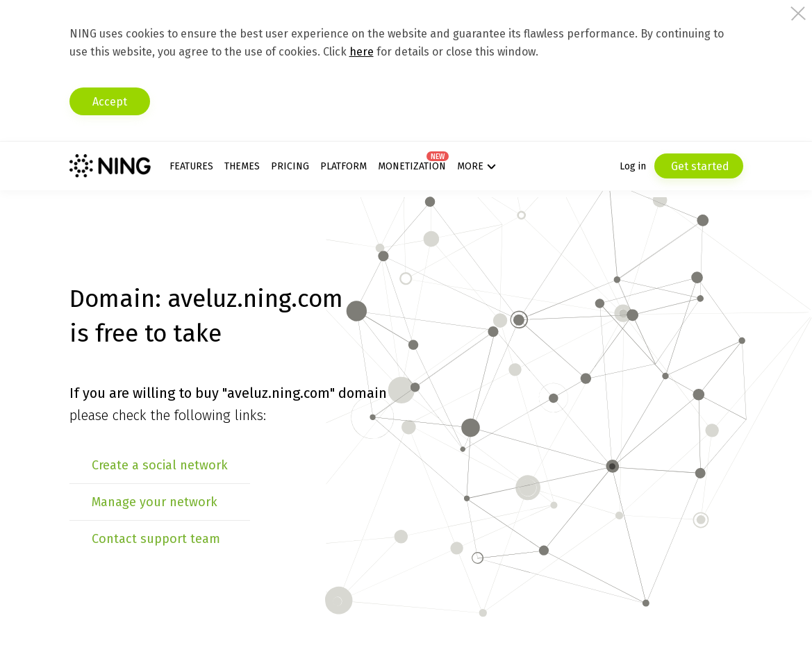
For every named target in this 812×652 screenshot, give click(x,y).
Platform (343, 166)
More (470, 166)
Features (191, 166)
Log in (633, 166)
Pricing (290, 166)
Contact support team (156, 539)
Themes (242, 166)
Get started (699, 166)
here (362, 52)
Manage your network (155, 502)
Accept (110, 102)
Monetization (412, 166)
